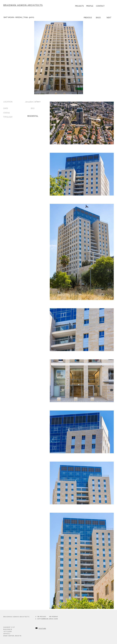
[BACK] (98, 17)
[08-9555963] (54, 616)
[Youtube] (36, 628)
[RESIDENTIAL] (33, 116)
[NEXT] (109, 17)
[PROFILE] (90, 6)
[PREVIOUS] (88, 17)
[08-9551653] (42, 616)
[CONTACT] (100, 6)
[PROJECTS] (79, 6)
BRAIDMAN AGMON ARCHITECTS (23, 5)
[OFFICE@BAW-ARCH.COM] (48, 619)
